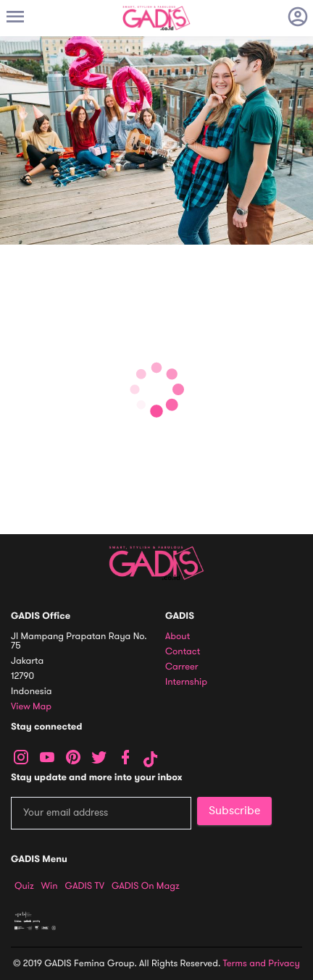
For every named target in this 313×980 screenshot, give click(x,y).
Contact (183, 652)
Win (50, 886)
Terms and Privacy (262, 963)
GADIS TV (85, 886)
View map (31, 707)
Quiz (24, 886)
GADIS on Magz (146, 886)
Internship (186, 682)
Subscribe (234, 811)
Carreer (182, 667)
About (178, 637)
